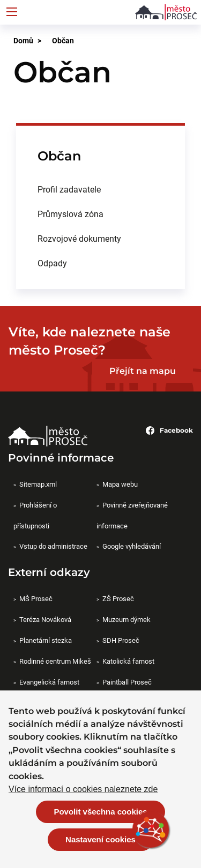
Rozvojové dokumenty (79, 238)
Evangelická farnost (49, 682)
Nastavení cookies (100, 840)
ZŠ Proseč (118, 598)
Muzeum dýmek (126, 619)
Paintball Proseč (127, 682)
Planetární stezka (46, 640)
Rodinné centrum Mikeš (55, 661)
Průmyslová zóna (70, 214)
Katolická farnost (128, 661)
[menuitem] (100, 189)
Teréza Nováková (45, 619)
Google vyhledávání (132, 546)
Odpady (52, 263)
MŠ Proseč (36, 598)
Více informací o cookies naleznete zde (83, 790)
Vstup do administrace (53, 546)
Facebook (169, 431)
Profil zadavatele (69, 189)
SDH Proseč (121, 640)
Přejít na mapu (143, 371)
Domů (23, 40)
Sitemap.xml (38, 484)
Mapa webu (120, 484)
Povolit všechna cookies (100, 812)
